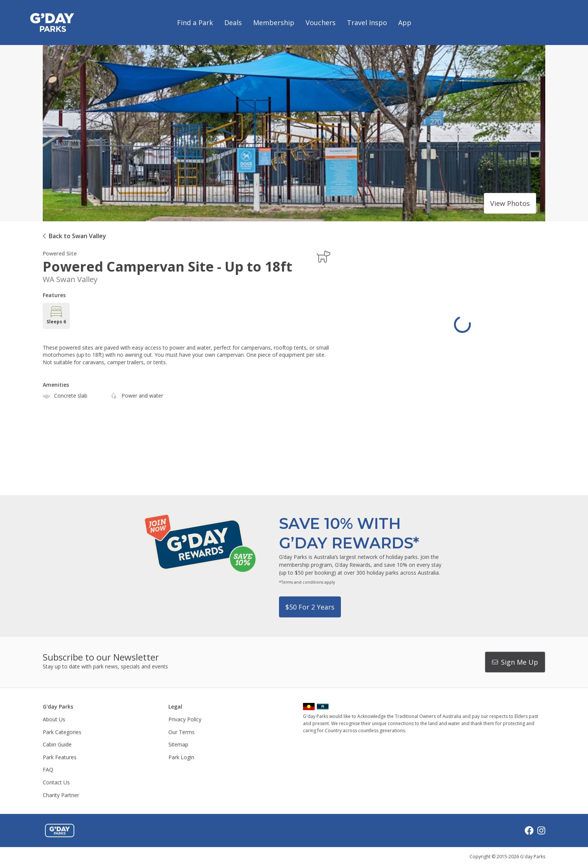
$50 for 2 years (310, 607)
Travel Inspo (367, 23)
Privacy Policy (185, 719)
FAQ (48, 770)
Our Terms (181, 732)
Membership (274, 23)
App (405, 23)
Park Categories (62, 732)
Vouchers (321, 23)
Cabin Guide (57, 744)
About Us (54, 719)
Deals (233, 23)
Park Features (60, 757)
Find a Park (195, 23)
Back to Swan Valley (77, 236)
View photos (510, 203)
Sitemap (178, 744)
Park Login (181, 757)
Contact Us (56, 782)
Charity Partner (61, 795)
